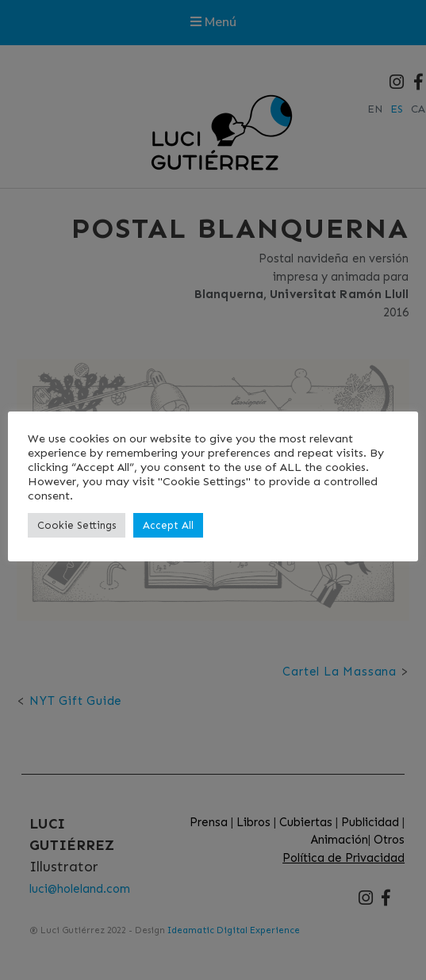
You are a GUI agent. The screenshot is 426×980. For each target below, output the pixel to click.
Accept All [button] (168, 525)
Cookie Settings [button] (77, 525)
